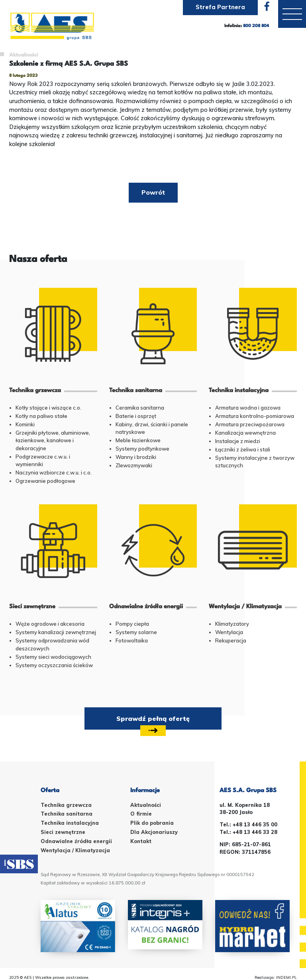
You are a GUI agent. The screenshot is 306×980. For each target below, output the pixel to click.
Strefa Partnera (220, 7)
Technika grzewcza (66, 805)
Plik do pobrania (152, 823)
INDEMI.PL (286, 977)
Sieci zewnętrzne (63, 832)
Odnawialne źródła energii (76, 841)
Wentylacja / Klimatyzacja (75, 850)
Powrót (153, 192)
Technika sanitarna (67, 814)
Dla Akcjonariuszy (154, 832)
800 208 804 (256, 26)
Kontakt (141, 841)
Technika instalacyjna (70, 823)
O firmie (141, 814)
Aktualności (24, 55)
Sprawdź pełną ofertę (153, 722)
